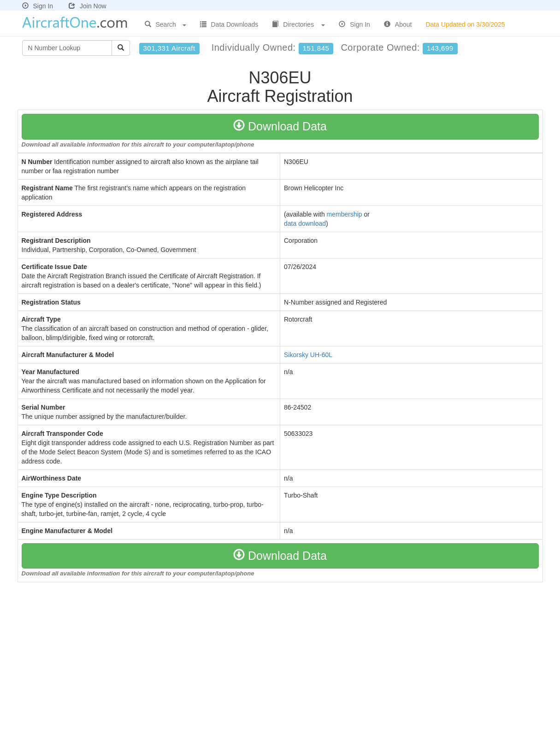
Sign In (38, 6)
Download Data (280, 126)
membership (345, 214)
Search (165, 24)
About (398, 24)
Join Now (88, 6)
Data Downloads (229, 24)
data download (305, 223)
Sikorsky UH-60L (308, 355)
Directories (298, 24)
